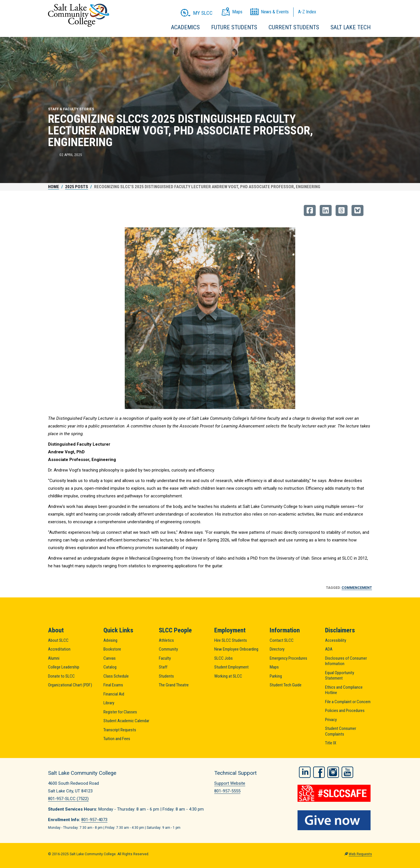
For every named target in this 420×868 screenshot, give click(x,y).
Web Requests (360, 854)
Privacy (331, 720)
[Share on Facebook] (310, 210)
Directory (277, 649)
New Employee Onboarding (236, 649)
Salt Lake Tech (351, 27)
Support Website (230, 783)
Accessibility (336, 640)
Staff (163, 667)
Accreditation (59, 649)
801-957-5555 (227, 791)
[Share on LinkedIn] (326, 210)
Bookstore (112, 649)
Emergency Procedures (288, 658)
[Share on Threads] (342, 210)
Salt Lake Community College (79, 15)
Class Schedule (116, 676)
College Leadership (64, 667)
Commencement (357, 588)
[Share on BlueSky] (357, 210)
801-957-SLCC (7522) (68, 799)
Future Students (234, 27)
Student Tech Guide (286, 685)
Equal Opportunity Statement (340, 676)
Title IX (331, 743)
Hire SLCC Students (231, 640)
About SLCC (58, 640)
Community (168, 649)
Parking (276, 676)
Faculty (165, 658)
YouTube (347, 772)
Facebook (319, 772)
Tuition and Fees (117, 739)
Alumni (54, 658)
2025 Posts (77, 187)
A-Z (307, 12)
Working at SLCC (228, 676)
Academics (185, 27)
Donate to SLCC (61, 676)
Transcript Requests (120, 730)
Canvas (110, 658)
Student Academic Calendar (126, 721)
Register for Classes (120, 712)
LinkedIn (305, 772)
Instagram (333, 772)
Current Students (294, 27)
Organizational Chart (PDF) (70, 685)
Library (109, 703)
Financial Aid (114, 694)
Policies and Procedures (345, 711)
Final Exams (113, 685)
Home (54, 187)
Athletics (166, 640)
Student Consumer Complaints (341, 731)
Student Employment (231, 667)
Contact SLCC (282, 640)
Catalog (110, 667)
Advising (110, 640)
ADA (329, 649)
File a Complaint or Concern (348, 702)
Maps (274, 667)
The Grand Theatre (174, 685)
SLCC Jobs (223, 658)
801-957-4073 (94, 820)
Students (166, 676)
